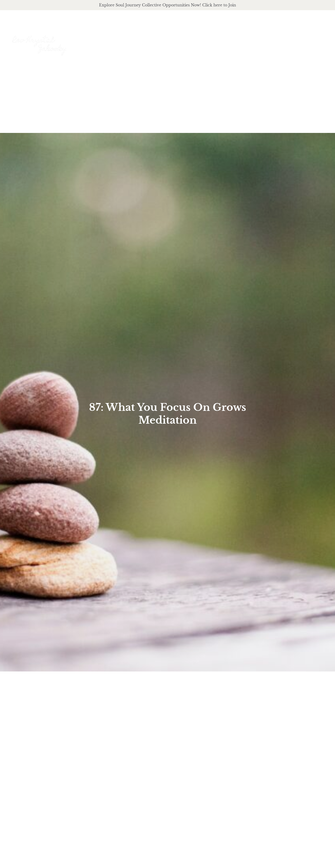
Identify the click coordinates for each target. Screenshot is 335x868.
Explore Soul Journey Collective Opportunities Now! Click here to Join (167, 5)
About (201, 40)
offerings (232, 40)
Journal (294, 40)
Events (320, 40)
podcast (265, 40)
